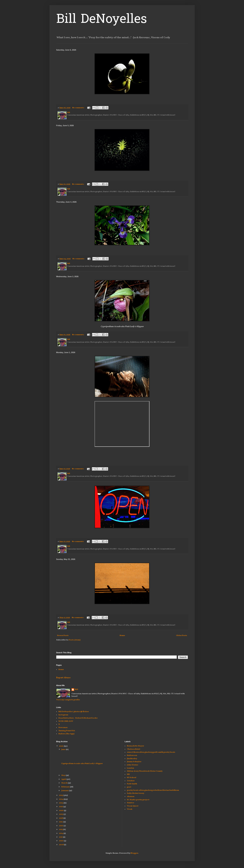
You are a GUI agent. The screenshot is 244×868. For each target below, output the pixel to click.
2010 (61, 841)
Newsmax (63, 728)
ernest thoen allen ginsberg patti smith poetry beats (151, 752)
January (65, 791)
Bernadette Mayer (135, 746)
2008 (62, 845)
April (64, 779)
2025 (61, 795)
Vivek (130, 809)
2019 (61, 814)
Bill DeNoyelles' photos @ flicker (74, 712)
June (64, 750)
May (64, 775)
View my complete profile (68, 700)
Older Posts (182, 636)
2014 (61, 833)
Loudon (130, 768)
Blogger (134, 853)
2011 (61, 837)
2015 (61, 830)
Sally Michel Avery (136, 793)
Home (122, 636)
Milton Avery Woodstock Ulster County (145, 771)
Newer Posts (63, 636)
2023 (61, 803)
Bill (77, 690)
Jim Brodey (132, 759)
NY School (132, 778)
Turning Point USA (67, 731)
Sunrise (131, 803)
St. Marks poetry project (138, 800)
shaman (131, 797)
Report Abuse (63, 678)
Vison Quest (133, 806)
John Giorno (133, 765)
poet (129, 787)
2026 (61, 746)
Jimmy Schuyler (134, 762)
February (66, 787)
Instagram (63, 715)
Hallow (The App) (66, 734)
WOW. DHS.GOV (66, 721)
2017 (61, 822)
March (65, 783)
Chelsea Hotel (134, 749)
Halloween (132, 755)
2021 (61, 807)
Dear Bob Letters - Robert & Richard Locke (78, 718)
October (131, 781)
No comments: (79, 108)
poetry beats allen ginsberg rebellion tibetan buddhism (153, 790)
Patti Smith (132, 784)
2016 (61, 826)
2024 (61, 799)
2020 (62, 811)
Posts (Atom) (75, 640)
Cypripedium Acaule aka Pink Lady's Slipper (82, 764)
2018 (61, 818)
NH (128, 774)
